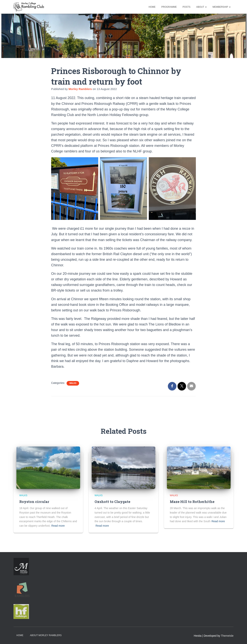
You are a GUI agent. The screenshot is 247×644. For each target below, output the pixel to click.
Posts (187, 7)
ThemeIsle (227, 636)
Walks (73, 383)
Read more (58, 526)
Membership (222, 7)
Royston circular (34, 502)
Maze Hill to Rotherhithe (192, 502)
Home (152, 7)
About (201, 7)
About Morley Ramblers (46, 635)
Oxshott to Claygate (112, 502)
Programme (169, 7)
